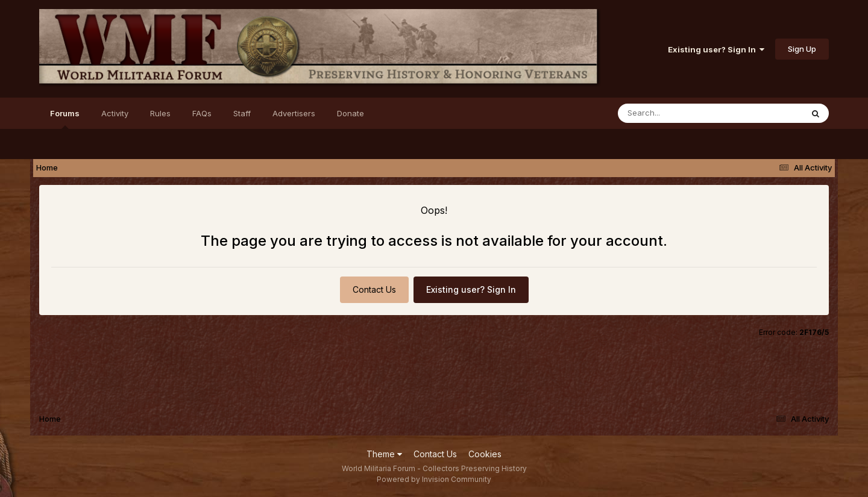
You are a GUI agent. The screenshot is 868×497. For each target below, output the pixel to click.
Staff (242, 113)
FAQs (202, 113)
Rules (160, 113)
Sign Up (802, 49)
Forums (65, 119)
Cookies (485, 454)
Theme (384, 454)
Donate (351, 113)
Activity (115, 113)
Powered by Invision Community (434, 479)
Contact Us (374, 289)
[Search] (677, 113)
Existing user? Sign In (716, 49)
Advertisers (294, 113)
